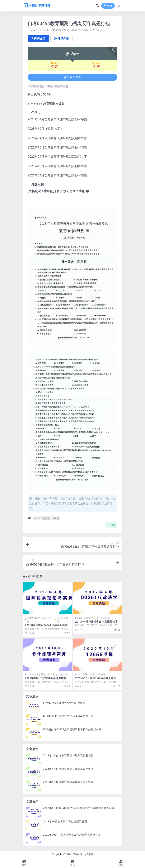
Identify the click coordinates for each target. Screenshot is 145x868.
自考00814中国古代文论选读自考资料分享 (68, 716)
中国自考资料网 (85, 854)
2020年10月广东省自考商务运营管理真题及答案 (72, 835)
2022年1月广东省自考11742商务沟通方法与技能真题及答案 (79, 808)
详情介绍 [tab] (38, 38)
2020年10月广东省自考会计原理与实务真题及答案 (47, 680)
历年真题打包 (86, 30)
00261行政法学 (85, 618)
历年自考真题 (62, 620)
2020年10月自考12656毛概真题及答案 (97, 680)
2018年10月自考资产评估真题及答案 (65, 821)
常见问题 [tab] (61, 38)
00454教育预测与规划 (64, 30)
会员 (55, 63)
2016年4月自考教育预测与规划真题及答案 (68, 782)
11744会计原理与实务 (38, 674)
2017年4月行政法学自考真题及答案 (96, 622)
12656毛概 (83, 674)
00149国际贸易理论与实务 (40, 620)
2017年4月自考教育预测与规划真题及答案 (68, 755)
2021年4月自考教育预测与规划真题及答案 (68, 769)
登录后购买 (72, 77)
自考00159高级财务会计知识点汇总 (64, 703)
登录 (108, 6)
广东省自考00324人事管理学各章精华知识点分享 (72, 729)
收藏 (111, 525)
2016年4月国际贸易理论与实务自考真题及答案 (46, 627)
